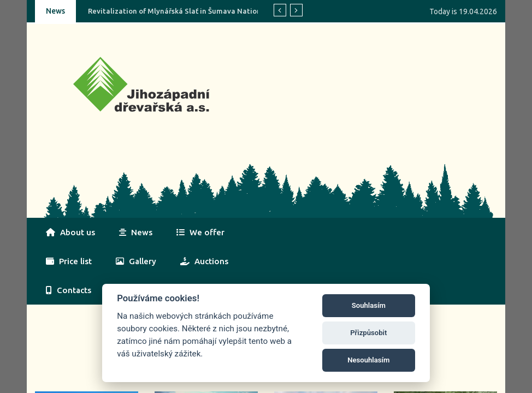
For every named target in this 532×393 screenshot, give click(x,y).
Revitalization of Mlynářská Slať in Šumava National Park (186, 11)
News (136, 232)
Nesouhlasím (368, 360)
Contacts (69, 290)
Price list (69, 261)
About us (70, 232)
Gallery (136, 261)
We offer (200, 232)
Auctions (204, 261)
